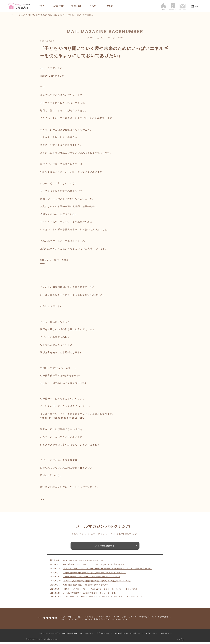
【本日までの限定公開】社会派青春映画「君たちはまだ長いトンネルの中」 (97, 582)
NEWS (93, 6)
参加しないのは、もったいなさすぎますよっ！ (84, 562)
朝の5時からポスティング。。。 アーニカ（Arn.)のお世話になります (95, 566)
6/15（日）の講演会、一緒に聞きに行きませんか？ (86, 586)
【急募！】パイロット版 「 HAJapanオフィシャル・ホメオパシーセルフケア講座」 (101, 591)
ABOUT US (59, 6)
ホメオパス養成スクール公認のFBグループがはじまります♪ (90, 595)
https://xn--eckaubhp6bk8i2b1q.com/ (62, 418)
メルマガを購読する (105, 546)
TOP (42, 6)
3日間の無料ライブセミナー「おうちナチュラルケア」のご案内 (92, 578)
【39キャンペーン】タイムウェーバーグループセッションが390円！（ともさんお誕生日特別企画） (108, 570)
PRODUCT (76, 6)
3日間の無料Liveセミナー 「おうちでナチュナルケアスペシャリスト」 (95, 574)
